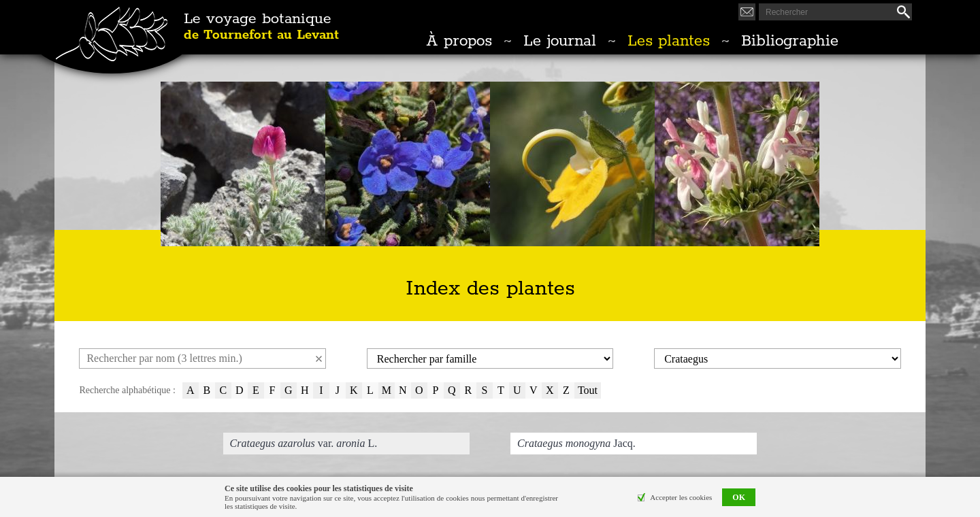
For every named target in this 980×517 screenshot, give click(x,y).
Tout (588, 390)
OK (739, 497)
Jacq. (576, 443)
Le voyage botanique (261, 27)
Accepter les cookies (681, 497)
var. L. (304, 443)
